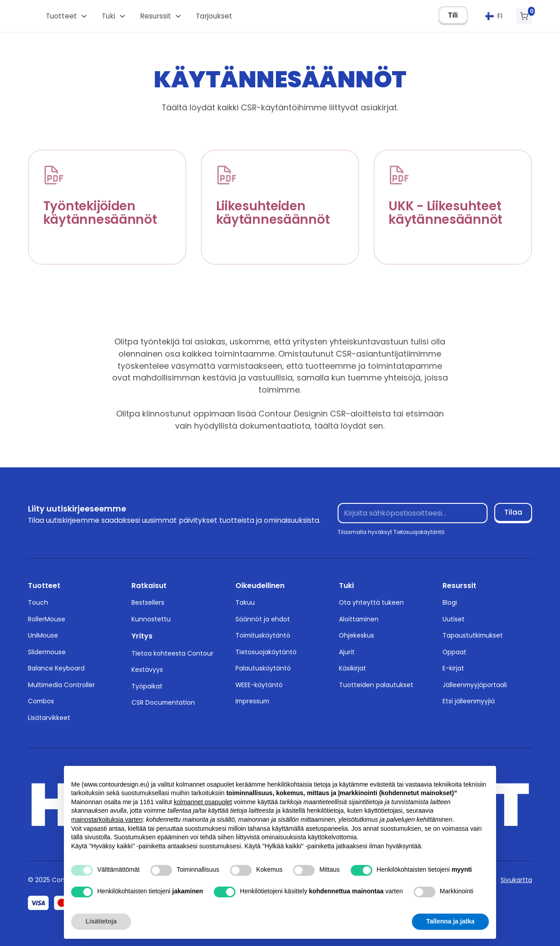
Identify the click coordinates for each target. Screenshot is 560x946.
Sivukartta (516, 880)
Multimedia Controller (61, 685)
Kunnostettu (151, 619)
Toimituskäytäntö (263, 635)
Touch (38, 602)
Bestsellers (148, 602)
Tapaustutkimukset (473, 635)
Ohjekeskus (357, 635)
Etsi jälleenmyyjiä (469, 701)
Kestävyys (147, 670)
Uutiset (454, 619)
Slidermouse (47, 652)
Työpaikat (147, 686)
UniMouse (43, 635)
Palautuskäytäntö (263, 668)
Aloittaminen (359, 619)
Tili (453, 15)
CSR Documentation (163, 702)
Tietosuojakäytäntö (266, 652)
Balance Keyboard (56, 668)
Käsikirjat (352, 668)
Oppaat (454, 652)
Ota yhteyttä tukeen (371, 602)
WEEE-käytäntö (259, 685)
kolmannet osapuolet (203, 802)
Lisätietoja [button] (101, 921)
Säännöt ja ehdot (263, 619)
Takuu (245, 602)
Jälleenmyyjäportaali (475, 685)
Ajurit (347, 652)
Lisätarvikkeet (49, 718)
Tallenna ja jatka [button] (450, 921)
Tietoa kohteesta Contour (172, 653)
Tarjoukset (214, 16)
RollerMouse (47, 619)
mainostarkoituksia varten (107, 819)
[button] (67, 16)
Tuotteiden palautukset (376, 685)
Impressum (252, 701)
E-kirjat (453, 668)
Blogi (450, 602)
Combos (41, 701)
